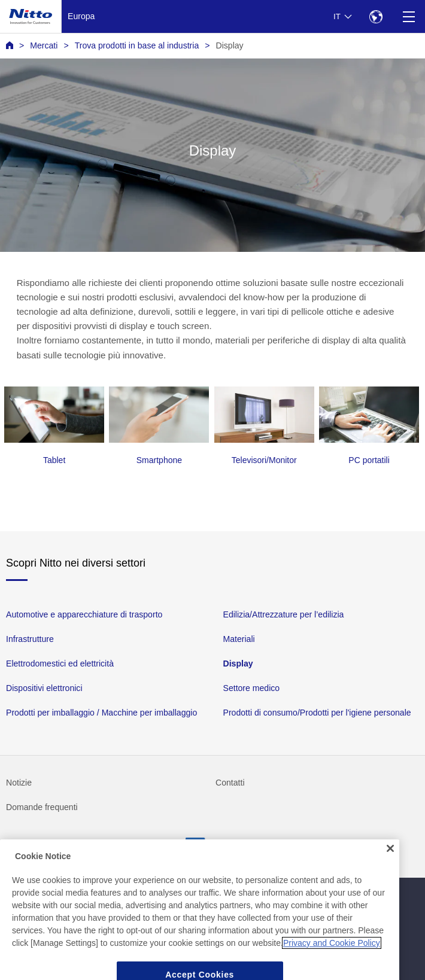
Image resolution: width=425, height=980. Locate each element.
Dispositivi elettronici (44, 688)
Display (230, 45)
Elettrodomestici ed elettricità (60, 664)
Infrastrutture (30, 639)
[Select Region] (376, 16)
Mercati (44, 45)
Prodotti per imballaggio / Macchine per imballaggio (101, 713)
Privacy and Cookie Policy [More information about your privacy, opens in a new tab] (332, 952)
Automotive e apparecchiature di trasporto (84, 614)
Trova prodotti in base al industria (137, 45)
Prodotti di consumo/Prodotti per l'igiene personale (317, 713)
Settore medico (252, 688)
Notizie (19, 783)
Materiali (239, 639)
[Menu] (409, 16)
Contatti (230, 783)
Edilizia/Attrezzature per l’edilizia (284, 614)
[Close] (390, 858)
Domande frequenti (42, 807)
